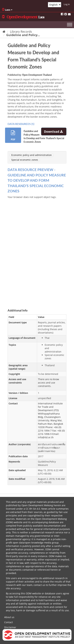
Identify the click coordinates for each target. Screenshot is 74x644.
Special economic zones (25, 160)
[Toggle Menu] (70, 24)
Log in (67, 4)
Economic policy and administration (32, 155)
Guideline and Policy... (23, 35)
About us (9, 617)
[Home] (4, 32)
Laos (7, 10)
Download (54, 132)
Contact (9, 622)
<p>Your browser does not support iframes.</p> (37, 250)
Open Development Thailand (37, 75)
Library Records (21, 32)
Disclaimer (10, 627)
